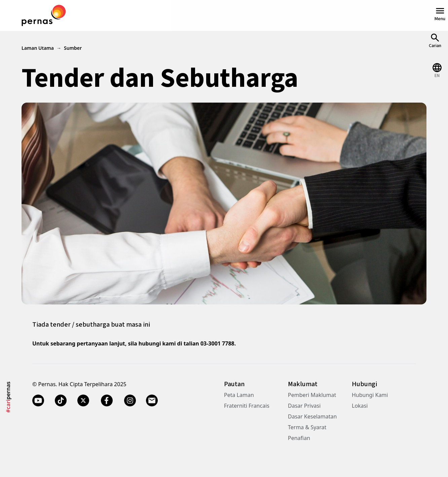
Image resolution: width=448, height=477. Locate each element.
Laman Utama (38, 48)
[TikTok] (61, 400)
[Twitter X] (83, 400)
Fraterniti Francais (247, 406)
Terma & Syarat (307, 427)
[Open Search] (435, 41)
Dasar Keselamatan (312, 416)
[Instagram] (130, 400)
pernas (8, 397)
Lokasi (360, 406)
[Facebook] (107, 400)
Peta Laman (239, 395)
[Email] (153, 400)
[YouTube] (38, 400)
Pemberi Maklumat (312, 395)
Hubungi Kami (370, 395)
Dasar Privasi (304, 406)
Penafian (299, 438)
